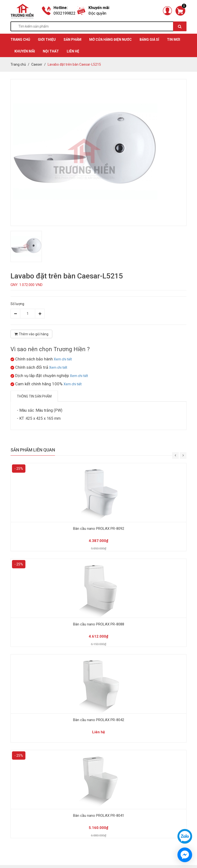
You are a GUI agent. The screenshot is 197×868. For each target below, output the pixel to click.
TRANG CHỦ (20, 40)
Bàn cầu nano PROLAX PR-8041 (99, 816)
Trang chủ (18, 64)
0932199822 (65, 13)
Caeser (37, 64)
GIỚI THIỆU (47, 40)
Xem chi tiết (63, 359)
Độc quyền (97, 13)
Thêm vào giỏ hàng (31, 334)
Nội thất (51, 51)
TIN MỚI (174, 40)
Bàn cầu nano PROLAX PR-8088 (99, 624)
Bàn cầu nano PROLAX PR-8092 (99, 529)
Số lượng (17, 304)
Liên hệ (73, 51)
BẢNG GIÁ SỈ (149, 40)
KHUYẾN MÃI (25, 51)
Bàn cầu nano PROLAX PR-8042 (99, 720)
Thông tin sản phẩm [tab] (34, 396)
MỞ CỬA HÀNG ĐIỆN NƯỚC (110, 40)
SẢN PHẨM (72, 40)
